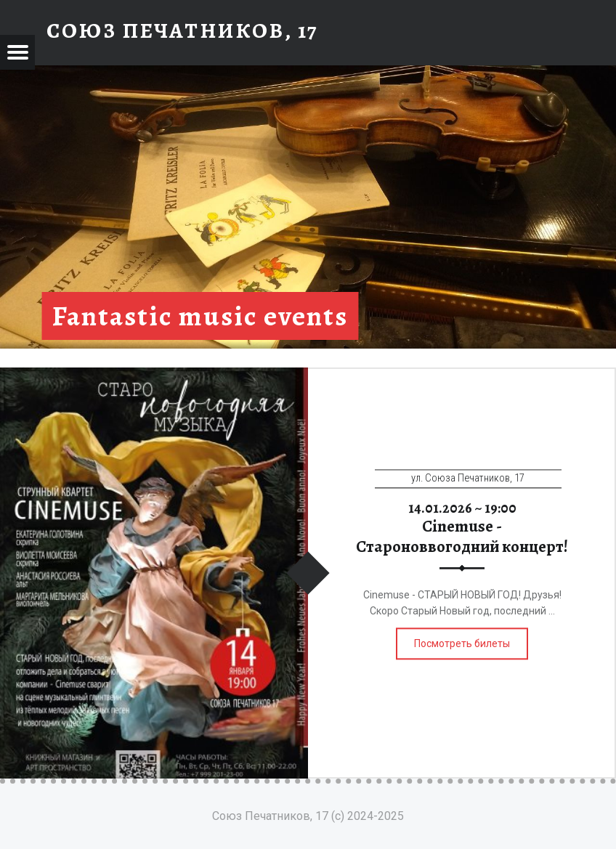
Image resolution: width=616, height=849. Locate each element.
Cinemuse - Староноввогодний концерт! (462, 537)
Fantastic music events (200, 316)
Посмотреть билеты (462, 643)
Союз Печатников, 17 (183, 31)
